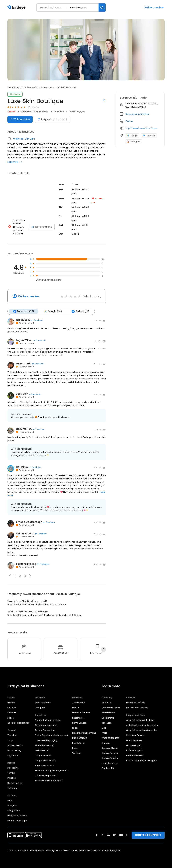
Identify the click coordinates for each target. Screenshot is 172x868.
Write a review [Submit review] (20, 119)
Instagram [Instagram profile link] (134, 142)
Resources (107, 723)
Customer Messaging (46, 740)
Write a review (154, 7)
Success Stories (110, 748)
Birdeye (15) (80, 311)
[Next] (104, 649)
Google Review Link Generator (142, 730)
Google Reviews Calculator (140, 720)
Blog (104, 728)
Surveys (11, 773)
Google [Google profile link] (132, 136)
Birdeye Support (135, 750)
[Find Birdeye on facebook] (97, 835)
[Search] (102, 7)
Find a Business (134, 740)
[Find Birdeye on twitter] (103, 835)
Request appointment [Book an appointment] (52, 119)
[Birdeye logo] (17, 8)
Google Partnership (17, 815)
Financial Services (81, 713)
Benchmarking (15, 783)
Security (50, 850)
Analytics (12, 805)
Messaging (13, 768)
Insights (12, 778)
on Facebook (37, 320)
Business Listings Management (51, 770)
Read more (15, 162)
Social (10, 740)
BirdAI (10, 800)
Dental (76, 708)
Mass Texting (14, 750)
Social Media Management (49, 780)
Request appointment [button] (138, 114)
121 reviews (34, 107)
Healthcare (78, 718)
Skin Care (46, 87)
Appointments (15, 745)
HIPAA (67, 850)
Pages (11, 718)
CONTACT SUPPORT (148, 835)
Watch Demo (109, 713)
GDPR (59, 850)
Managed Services (136, 702)
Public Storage (80, 738)
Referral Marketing (44, 745)
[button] (30, 576)
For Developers (134, 745)
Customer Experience (46, 775)
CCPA (74, 850)
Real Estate (78, 743)
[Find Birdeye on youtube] (121, 835)
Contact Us (108, 768)
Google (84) (53, 311)
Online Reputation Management (52, 735)
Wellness (32, 87)
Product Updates (111, 738)
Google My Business (45, 760)
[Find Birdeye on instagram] (115, 835)
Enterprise (40, 708)
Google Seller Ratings (18, 723)
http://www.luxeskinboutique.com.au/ (143, 128)
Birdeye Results (110, 758)
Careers (106, 743)
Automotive (79, 702)
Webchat (12, 735)
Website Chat (42, 750)
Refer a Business (135, 755)
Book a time (108, 718)
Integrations (14, 810)
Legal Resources (110, 763)
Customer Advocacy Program (142, 760)
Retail (75, 748)
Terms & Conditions (18, 850)
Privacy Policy (37, 850)
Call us (129, 121)
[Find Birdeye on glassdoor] (127, 835)
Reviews (12, 708)
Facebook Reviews (44, 765)
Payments (13, 755)
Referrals (12, 713)
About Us (106, 702)
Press (105, 733)
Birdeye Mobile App (17, 820)
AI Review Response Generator (142, 725)
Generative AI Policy (90, 850)
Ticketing (12, 788)
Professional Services (137, 708)
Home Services (80, 723)
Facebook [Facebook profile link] (149, 136)
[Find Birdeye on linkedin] (109, 835)
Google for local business (48, 720)
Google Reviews (43, 755)
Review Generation (45, 730)
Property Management (84, 733)
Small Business (43, 702)
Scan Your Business (136, 735)
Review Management (46, 725)
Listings (11, 702)
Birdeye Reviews (110, 753)
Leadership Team (111, 708)
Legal (75, 728)
